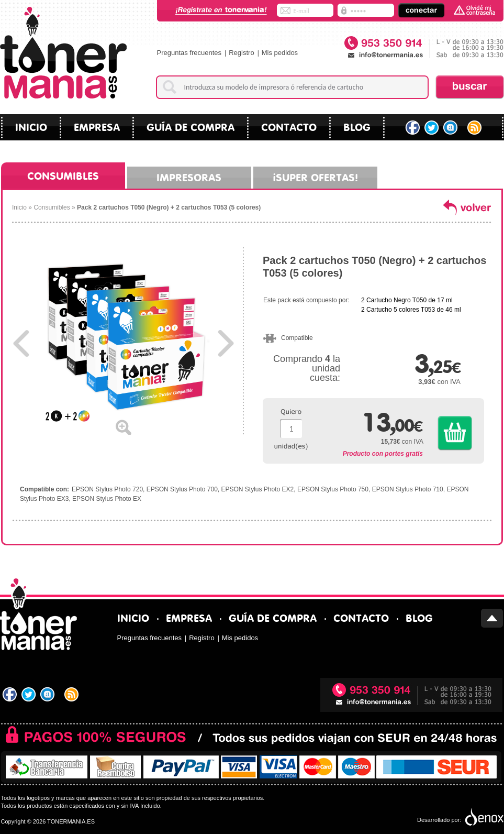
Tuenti (451, 128)
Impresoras (189, 176)
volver (467, 207)
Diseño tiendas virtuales (483, 817)
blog (357, 126)
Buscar (470, 87)
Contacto (289, 126)
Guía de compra (191, 126)
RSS (475, 128)
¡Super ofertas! (315, 176)
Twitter (432, 128)
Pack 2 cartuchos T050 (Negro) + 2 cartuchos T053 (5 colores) (169, 207)
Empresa (97, 126)
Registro (241, 53)
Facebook (413, 128)
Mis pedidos (280, 53)
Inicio (31, 126)
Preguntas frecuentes (189, 53)
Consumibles (63, 175)
